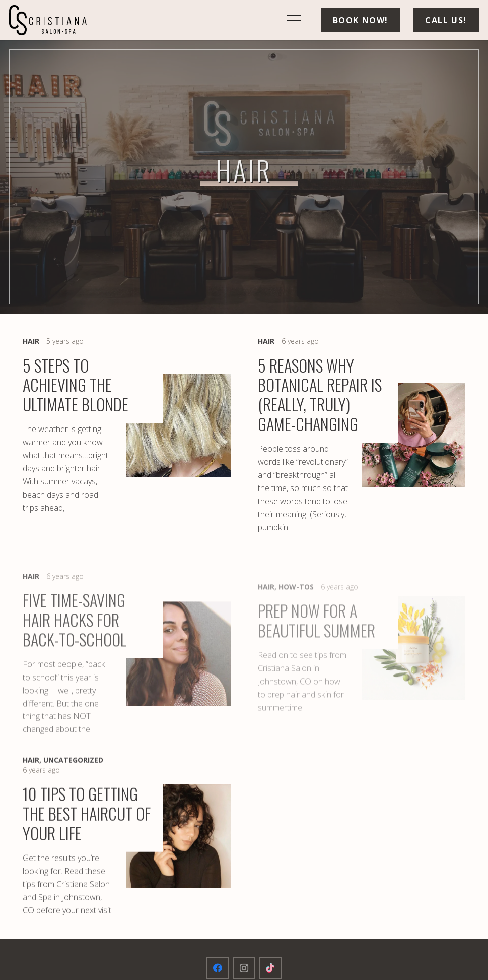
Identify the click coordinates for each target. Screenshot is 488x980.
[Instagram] (244, 968)
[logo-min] (48, 20)
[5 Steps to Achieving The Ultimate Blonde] (127, 435)
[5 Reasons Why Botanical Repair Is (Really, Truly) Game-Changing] (362, 435)
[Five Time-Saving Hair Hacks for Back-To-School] (127, 676)
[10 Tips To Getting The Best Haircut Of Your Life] (127, 842)
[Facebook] (218, 968)
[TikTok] (270, 968)
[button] (294, 20)
